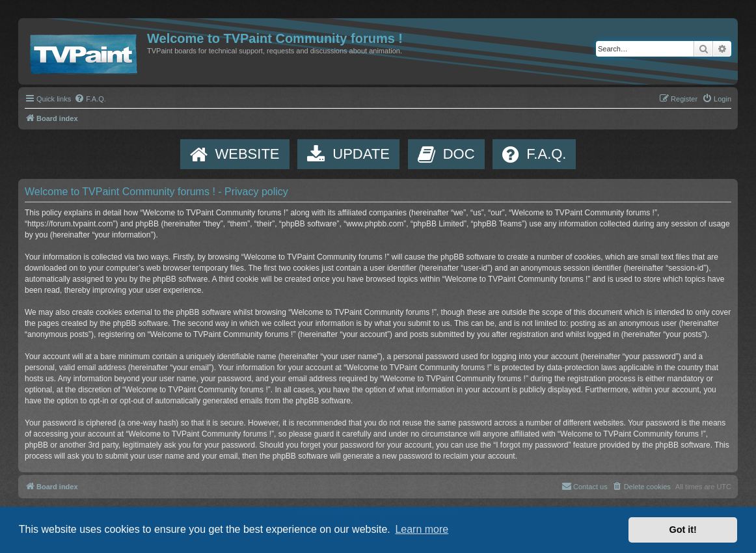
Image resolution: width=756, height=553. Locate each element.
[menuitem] (90, 99)
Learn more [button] (422, 529)
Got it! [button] (683, 530)
